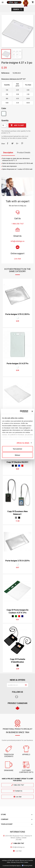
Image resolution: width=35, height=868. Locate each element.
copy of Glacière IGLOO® (17, 462)
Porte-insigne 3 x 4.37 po (18, 364)
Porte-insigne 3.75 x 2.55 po (17, 314)
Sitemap (13, 862)
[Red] (22, 466)
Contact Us (18, 791)
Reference (5, 73)
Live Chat (18, 851)
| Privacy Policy (19, 862)
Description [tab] (8, 153)
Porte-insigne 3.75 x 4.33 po (17, 561)
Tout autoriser (18, 449)
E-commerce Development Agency (12, 866)
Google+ (17, 143)
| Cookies (26, 862)
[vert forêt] (16, 616)
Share (8, 143)
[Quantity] (4, 125)
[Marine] (13, 466)
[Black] (16, 466)
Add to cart (17, 125)
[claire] (4, 114)
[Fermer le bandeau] (32, 411)
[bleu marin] (22, 616)
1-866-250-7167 (17, 785)
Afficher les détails (23, 443)
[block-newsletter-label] (15, 685)
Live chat (17, 797)
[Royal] (19, 466)
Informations (17, 832)
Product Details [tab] (24, 153)
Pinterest (22, 143)
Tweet (12, 143)
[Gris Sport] (16, 518)
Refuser (18, 455)
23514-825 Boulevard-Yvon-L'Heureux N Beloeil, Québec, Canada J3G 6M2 (18, 838)
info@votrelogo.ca (18, 847)
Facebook (17, 697)
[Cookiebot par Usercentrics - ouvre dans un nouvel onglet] (21, 411)
